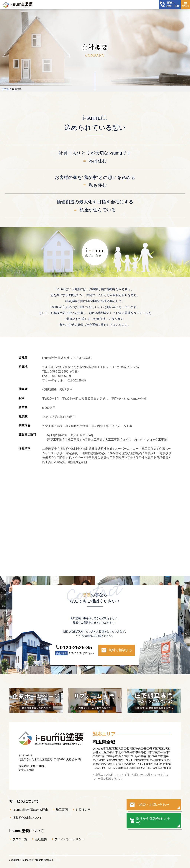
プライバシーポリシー (70, 839)
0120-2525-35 (76, 648)
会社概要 (41, 839)
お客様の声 (83, 810)
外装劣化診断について (27, 818)
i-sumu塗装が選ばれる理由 (30, 810)
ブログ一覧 (20, 839)
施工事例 (62, 810)
